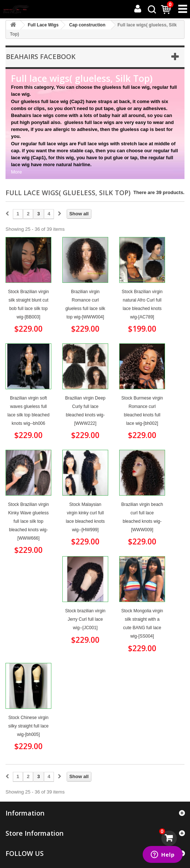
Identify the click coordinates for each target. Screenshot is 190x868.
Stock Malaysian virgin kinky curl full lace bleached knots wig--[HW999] (85, 517)
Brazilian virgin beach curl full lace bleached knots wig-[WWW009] (142, 517)
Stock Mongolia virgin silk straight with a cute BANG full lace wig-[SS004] (142, 623)
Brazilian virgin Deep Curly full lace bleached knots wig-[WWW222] (85, 411)
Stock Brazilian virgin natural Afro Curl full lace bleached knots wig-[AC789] (142, 304)
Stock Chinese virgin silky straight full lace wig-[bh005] (28, 726)
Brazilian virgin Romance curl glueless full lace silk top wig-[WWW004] (85, 304)
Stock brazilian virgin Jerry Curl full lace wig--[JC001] (85, 619)
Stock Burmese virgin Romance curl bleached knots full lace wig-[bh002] (142, 411)
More (17, 172)
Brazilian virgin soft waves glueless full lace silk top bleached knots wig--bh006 (28, 411)
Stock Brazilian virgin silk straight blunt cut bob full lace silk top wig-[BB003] (28, 304)
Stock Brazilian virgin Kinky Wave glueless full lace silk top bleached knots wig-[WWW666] (28, 521)
